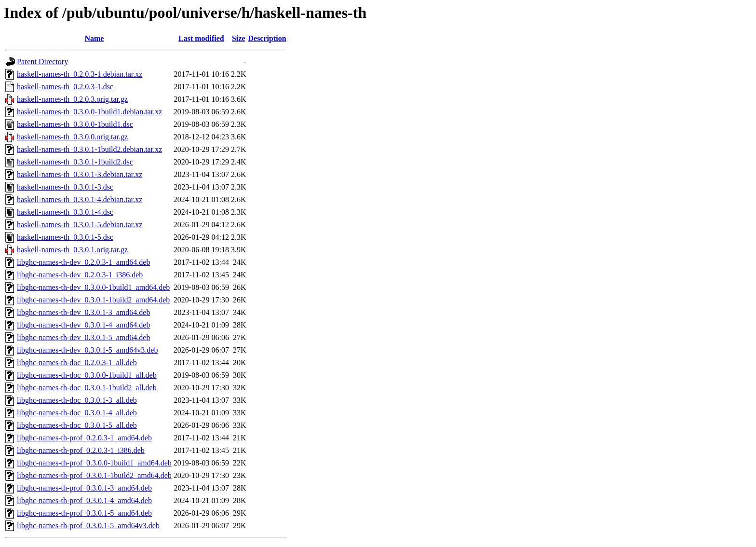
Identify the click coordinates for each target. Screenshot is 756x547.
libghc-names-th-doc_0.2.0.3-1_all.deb (77, 362)
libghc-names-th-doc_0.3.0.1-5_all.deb (77, 425)
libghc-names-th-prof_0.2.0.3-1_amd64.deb (84, 438)
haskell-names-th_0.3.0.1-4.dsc (65, 212)
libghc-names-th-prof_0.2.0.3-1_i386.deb (81, 450)
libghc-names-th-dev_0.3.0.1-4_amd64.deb (83, 325)
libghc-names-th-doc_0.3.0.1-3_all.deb (77, 400)
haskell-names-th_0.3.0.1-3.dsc (65, 187)
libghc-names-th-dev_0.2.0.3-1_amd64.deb (83, 262)
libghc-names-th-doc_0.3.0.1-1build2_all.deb (87, 388)
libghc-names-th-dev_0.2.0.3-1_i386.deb (80, 275)
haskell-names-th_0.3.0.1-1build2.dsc (75, 162)
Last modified (201, 38)
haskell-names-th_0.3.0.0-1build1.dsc (75, 124)
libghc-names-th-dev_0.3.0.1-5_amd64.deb (83, 337)
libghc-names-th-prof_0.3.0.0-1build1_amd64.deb (94, 463)
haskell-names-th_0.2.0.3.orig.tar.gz (72, 99)
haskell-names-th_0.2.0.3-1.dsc (65, 87)
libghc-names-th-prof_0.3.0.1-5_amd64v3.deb (88, 526)
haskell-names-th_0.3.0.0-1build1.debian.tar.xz (89, 112)
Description (267, 38)
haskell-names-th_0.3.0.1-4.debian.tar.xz (80, 199)
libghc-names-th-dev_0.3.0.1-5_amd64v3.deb (87, 350)
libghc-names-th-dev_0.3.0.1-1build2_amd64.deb (93, 300)
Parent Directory (42, 62)
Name (94, 38)
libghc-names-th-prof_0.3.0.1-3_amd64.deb (84, 488)
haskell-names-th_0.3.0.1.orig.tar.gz (72, 250)
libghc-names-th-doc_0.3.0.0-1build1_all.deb (87, 375)
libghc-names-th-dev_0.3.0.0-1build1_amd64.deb (93, 287)
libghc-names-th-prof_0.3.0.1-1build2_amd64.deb (94, 475)
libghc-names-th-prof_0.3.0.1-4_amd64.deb (84, 500)
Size (239, 38)
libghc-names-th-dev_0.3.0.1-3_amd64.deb (83, 312)
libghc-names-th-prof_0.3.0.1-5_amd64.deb (84, 513)
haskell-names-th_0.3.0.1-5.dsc (65, 237)
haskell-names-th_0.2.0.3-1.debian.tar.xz (80, 74)
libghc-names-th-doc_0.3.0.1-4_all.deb (77, 413)
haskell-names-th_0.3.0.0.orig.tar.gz (72, 137)
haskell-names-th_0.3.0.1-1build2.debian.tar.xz (89, 149)
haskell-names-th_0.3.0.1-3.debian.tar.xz (80, 174)
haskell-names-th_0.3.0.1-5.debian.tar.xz (80, 225)
